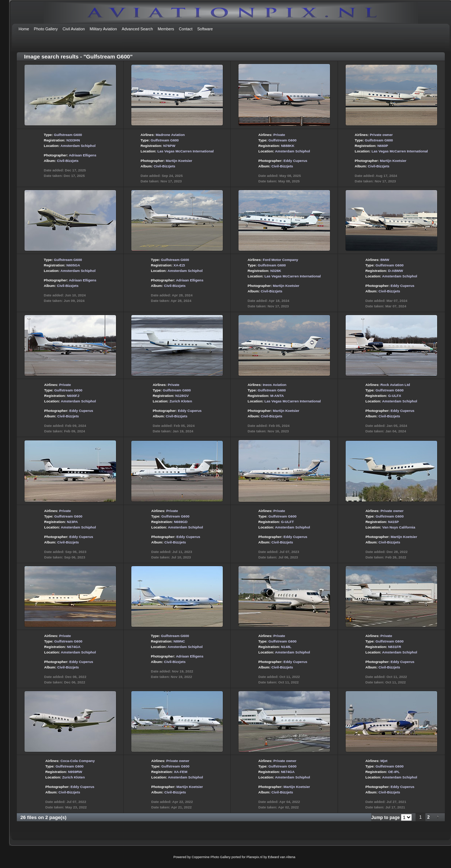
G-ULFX (395, 396)
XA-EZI (179, 265)
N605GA (73, 265)
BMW (385, 260)
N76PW (169, 146)
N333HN (73, 140)
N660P (383, 146)
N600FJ (73, 396)
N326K (276, 271)
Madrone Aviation (170, 135)
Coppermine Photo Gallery (211, 857)
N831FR (395, 647)
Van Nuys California (399, 527)
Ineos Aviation (275, 385)
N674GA (74, 647)
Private (279, 135)
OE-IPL (394, 772)
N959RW (75, 772)
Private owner (381, 135)
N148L (286, 647)
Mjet (384, 761)
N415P (393, 522)
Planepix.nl (255, 857)
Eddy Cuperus (295, 161)
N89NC (179, 641)
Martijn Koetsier (179, 161)
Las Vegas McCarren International (185, 151)
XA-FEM (181, 772)
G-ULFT (287, 522)
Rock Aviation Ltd (395, 385)
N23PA (72, 522)
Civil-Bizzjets (67, 161)
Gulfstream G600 (68, 135)
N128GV (182, 396)
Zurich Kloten (181, 401)
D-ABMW (396, 271)
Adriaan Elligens (82, 155)
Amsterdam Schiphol (78, 146)
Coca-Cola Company (78, 761)
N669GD (181, 522)
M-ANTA (277, 396)
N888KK (288, 146)
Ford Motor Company (280, 260)
